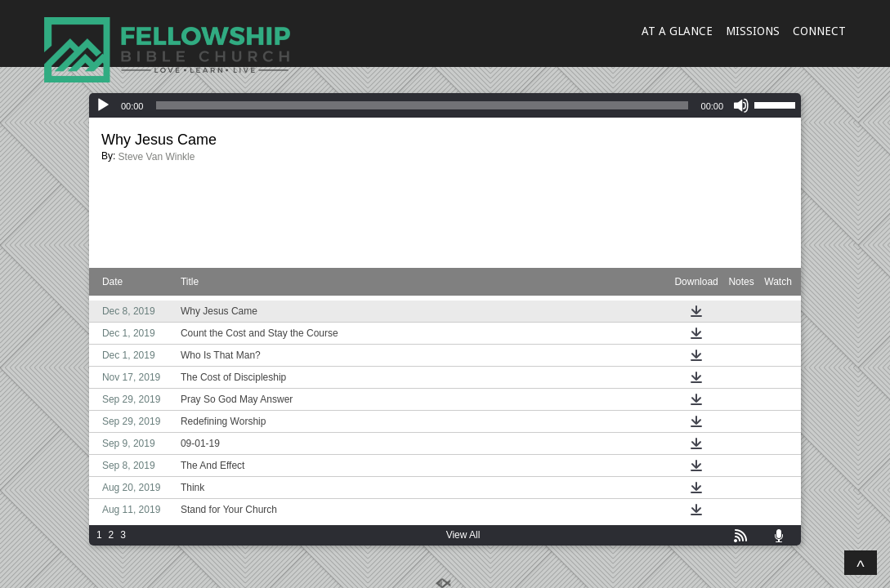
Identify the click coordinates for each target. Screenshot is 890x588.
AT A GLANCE (677, 31)
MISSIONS (753, 31)
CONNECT (819, 31)
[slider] (422, 105)
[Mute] (741, 105)
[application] (445, 105)
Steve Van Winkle (157, 157)
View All (463, 535)
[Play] (103, 105)
